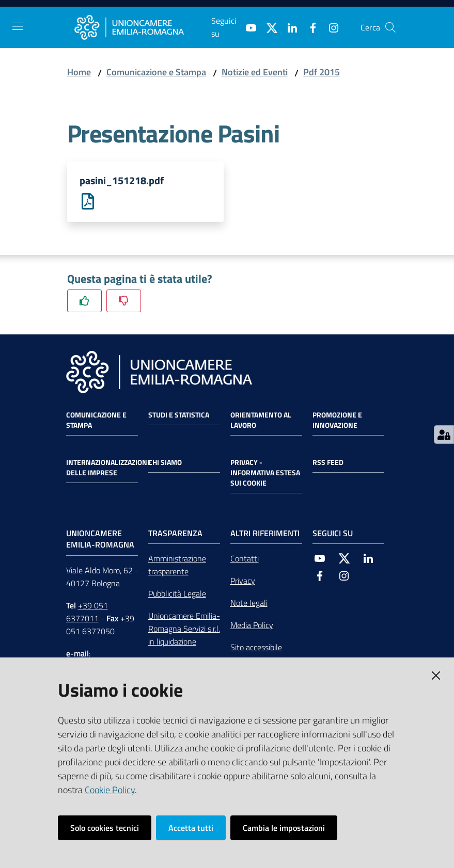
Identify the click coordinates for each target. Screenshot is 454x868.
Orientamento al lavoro (261, 420)
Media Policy (252, 625)
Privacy (243, 581)
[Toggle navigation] (18, 26)
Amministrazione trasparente (177, 565)
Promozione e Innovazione (337, 420)
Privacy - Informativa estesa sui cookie (265, 473)
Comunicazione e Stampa (156, 72)
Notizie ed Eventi (255, 72)
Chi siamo (165, 462)
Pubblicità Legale (177, 594)
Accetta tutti (191, 828)
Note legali (249, 603)
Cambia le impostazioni (284, 828)
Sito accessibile (256, 648)
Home (79, 72)
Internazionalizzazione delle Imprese (109, 468)
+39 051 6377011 (87, 612)
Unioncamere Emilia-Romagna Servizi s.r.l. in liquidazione (184, 629)
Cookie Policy (110, 790)
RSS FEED (328, 462)
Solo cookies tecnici (105, 828)
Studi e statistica (179, 415)
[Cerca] (390, 27)
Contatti (245, 559)
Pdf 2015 (322, 72)
